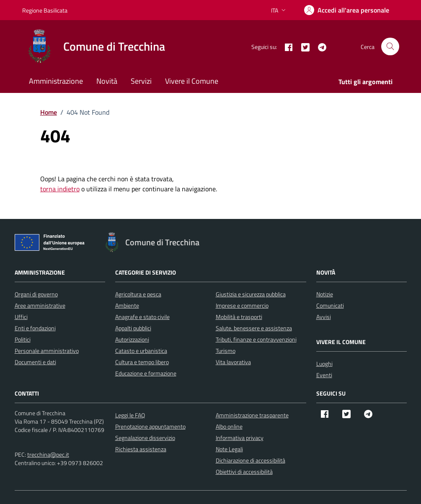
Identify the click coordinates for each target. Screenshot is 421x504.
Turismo (226, 351)
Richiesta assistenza (141, 449)
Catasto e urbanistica (141, 351)
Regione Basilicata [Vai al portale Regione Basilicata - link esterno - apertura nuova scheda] (45, 10)
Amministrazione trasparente (252, 415)
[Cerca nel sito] (390, 47)
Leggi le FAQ (130, 415)
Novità (107, 81)
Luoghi (324, 364)
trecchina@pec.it (48, 454)
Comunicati (330, 305)
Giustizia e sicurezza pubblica (251, 294)
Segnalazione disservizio (145, 438)
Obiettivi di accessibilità (244, 472)
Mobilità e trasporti (239, 317)
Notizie (325, 294)
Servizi (141, 81)
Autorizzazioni (132, 339)
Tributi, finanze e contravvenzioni (256, 339)
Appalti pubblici (133, 328)
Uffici (21, 317)
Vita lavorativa (233, 362)
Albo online (229, 426)
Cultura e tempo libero (142, 362)
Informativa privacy (240, 438)
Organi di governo (36, 294)
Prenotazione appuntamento (150, 426)
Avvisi (324, 317)
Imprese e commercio (242, 305)
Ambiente (127, 305)
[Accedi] (347, 10)
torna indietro (60, 189)
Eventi (324, 375)
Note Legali (229, 449)
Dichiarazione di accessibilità (251, 460)
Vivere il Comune (192, 81)
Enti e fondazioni (35, 328)
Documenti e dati (35, 362)
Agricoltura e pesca (138, 294)
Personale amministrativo (47, 351)
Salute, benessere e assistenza (254, 328)
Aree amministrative (40, 305)
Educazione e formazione (146, 373)
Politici (23, 339)
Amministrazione (56, 81)
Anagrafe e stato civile (142, 317)
